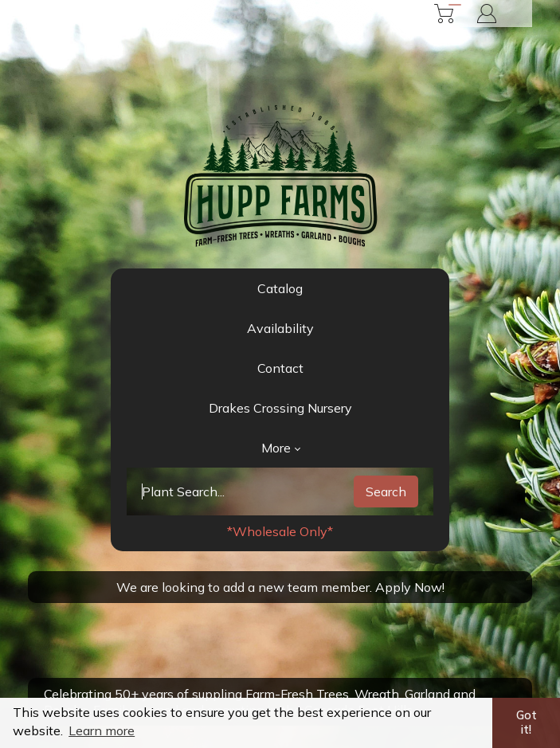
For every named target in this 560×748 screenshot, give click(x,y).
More (281, 448)
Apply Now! (410, 587)
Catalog (280, 288)
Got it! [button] (527, 723)
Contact (280, 368)
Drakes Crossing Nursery (280, 408)
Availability (280, 328)
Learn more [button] (102, 730)
